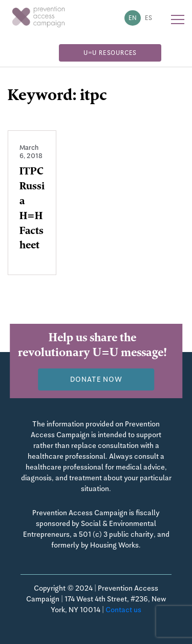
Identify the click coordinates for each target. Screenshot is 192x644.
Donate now (96, 379)
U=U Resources (110, 53)
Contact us (123, 610)
